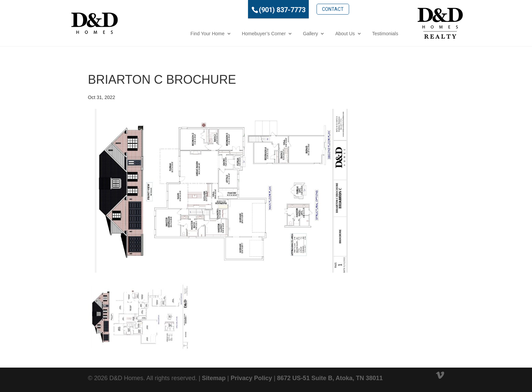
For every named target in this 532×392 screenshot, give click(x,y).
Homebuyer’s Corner (233, 34)
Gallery (280, 34)
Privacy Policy (251, 378)
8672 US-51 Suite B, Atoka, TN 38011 (330, 378)
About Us (315, 34)
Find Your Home (177, 34)
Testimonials (355, 34)
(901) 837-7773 (252, 10)
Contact (303, 9)
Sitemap (214, 378)
